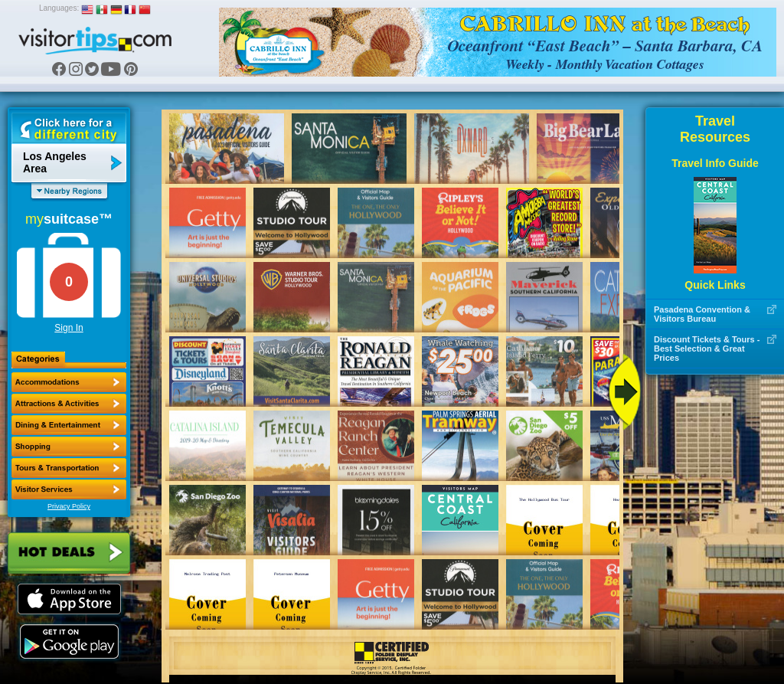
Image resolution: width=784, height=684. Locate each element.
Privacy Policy (69, 506)
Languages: (59, 8)
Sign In (69, 328)
